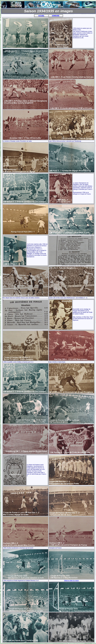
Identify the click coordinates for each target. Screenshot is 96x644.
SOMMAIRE (56, 16)
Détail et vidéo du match (71, 581)
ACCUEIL (41, 16)
